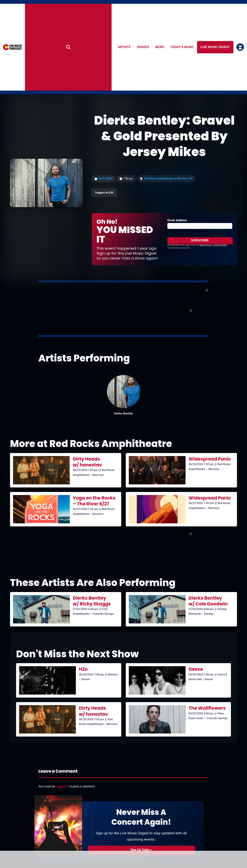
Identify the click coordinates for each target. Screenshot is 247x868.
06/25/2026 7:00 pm (85, 470)
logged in (62, 786)
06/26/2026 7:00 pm (201, 464)
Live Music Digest (215, 47)
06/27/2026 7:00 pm (201, 503)
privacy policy (220, 245)
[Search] (68, 47)
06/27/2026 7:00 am (85, 509)
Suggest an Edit (104, 193)
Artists (124, 47)
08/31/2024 (105, 179)
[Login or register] (240, 47)
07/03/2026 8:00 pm (201, 609)
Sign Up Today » (141, 850)
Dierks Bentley (123, 413)
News (160, 47)
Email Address (177, 220)
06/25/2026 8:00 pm (201, 714)
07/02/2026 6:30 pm (85, 609)
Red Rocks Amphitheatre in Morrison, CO (168, 179)
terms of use (205, 245)
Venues (143, 47)
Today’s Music (182, 47)
